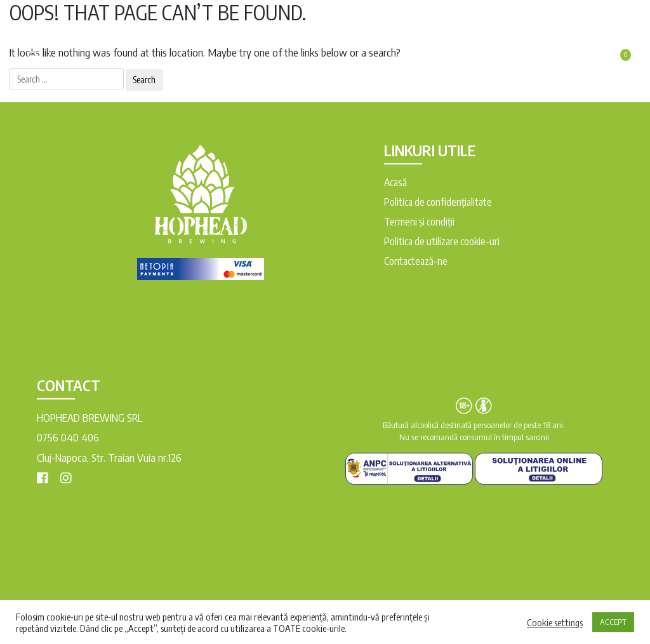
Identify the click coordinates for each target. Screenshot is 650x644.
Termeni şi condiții (419, 222)
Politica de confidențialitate (438, 202)
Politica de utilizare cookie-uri (442, 241)
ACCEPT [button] (613, 622)
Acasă (395, 182)
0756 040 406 (68, 437)
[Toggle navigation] (34, 52)
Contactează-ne (416, 261)
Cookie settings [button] (555, 622)
